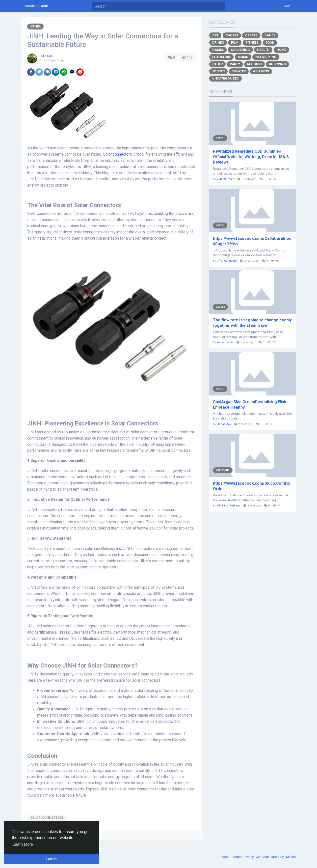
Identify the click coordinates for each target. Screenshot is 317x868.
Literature (221, 57)
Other (35, 26)
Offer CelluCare (227, 261)
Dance (270, 35)
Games (218, 50)
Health (263, 50)
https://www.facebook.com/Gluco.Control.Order (252, 486)
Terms (238, 857)
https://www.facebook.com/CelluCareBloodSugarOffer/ (252, 241)
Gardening (240, 50)
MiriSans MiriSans (228, 506)
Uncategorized (225, 78)
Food (270, 42)
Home (281, 50)
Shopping (277, 64)
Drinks (218, 42)
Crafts (251, 35)
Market (291, 857)
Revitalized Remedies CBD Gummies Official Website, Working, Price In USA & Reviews (251, 157)
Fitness (252, 42)
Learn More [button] (23, 844)
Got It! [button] (52, 859)
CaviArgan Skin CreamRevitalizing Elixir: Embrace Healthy (250, 405)
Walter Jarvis (225, 342)
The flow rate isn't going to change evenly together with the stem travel (252, 323)
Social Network (37, 6)
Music (243, 57)
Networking (266, 57)
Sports (218, 71)
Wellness (261, 71)
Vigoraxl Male (225, 179)
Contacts (263, 857)
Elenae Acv (224, 424)
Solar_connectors (47, 818)
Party (235, 64)
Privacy (249, 857)
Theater (239, 71)
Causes (232, 35)
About (226, 857)
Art (215, 35)
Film (235, 42)
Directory (278, 857)
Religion (254, 64)
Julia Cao (46, 56)
